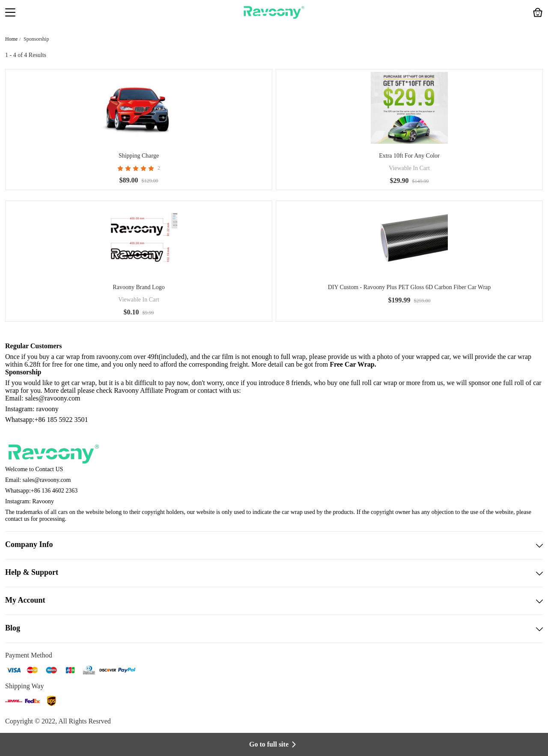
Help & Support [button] (274, 573)
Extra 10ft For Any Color (409, 156)
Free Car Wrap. (353, 364)
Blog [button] (274, 629)
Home (11, 39)
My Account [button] (274, 601)
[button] (10, 13)
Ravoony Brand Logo (138, 287)
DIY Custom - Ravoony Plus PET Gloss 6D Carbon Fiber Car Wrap (410, 287)
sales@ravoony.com (47, 480)
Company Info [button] (274, 545)
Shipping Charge (139, 156)
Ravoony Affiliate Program (151, 390)
